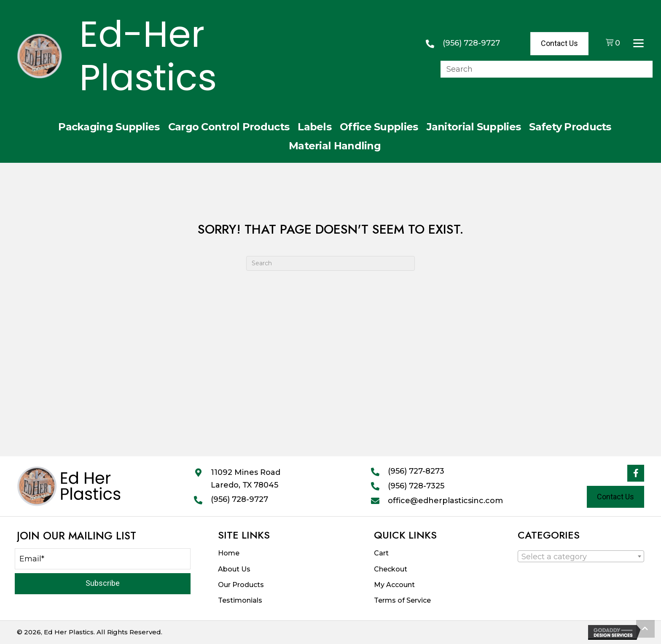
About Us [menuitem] (234, 569)
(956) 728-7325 (416, 486)
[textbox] (557, 557)
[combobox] (581, 556)
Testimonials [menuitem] (240, 600)
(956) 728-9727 (471, 43)
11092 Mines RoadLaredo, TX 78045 (246, 479)
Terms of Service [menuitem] (402, 600)
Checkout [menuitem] (391, 569)
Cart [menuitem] (381, 553)
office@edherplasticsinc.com (445, 501)
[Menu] (638, 43)
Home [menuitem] (229, 553)
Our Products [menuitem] (241, 585)
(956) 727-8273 (416, 471)
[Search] (330, 263)
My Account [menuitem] (394, 585)
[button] (636, 473)
